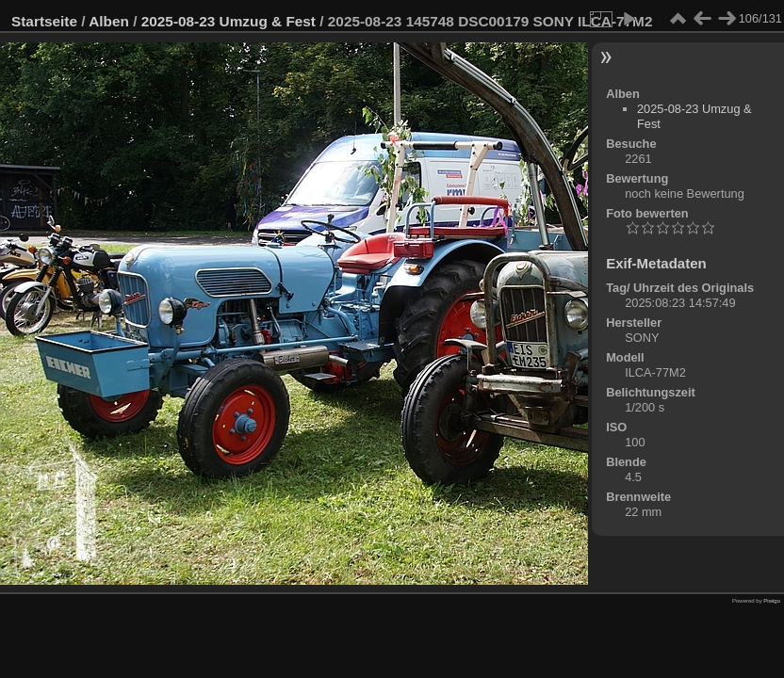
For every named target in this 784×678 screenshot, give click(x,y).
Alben (109, 21)
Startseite (44, 21)
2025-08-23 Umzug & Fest (229, 21)
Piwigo (772, 601)
